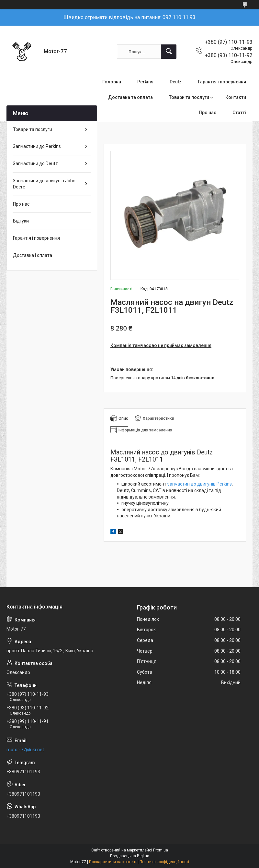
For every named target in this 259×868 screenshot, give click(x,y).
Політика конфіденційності (164, 862)
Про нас (208, 113)
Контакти (236, 97)
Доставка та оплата (130, 97)
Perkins (145, 82)
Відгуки (21, 221)
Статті (239, 113)
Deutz (176, 82)
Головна (112, 82)
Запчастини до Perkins (37, 146)
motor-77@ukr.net (25, 750)
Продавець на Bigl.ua (130, 856)
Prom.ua (161, 850)
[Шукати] (169, 52)
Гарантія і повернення (222, 82)
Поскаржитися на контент (113, 862)
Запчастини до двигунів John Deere (44, 184)
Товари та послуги (189, 97)
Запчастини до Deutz (35, 163)
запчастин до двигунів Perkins (200, 484)
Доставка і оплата (33, 255)
